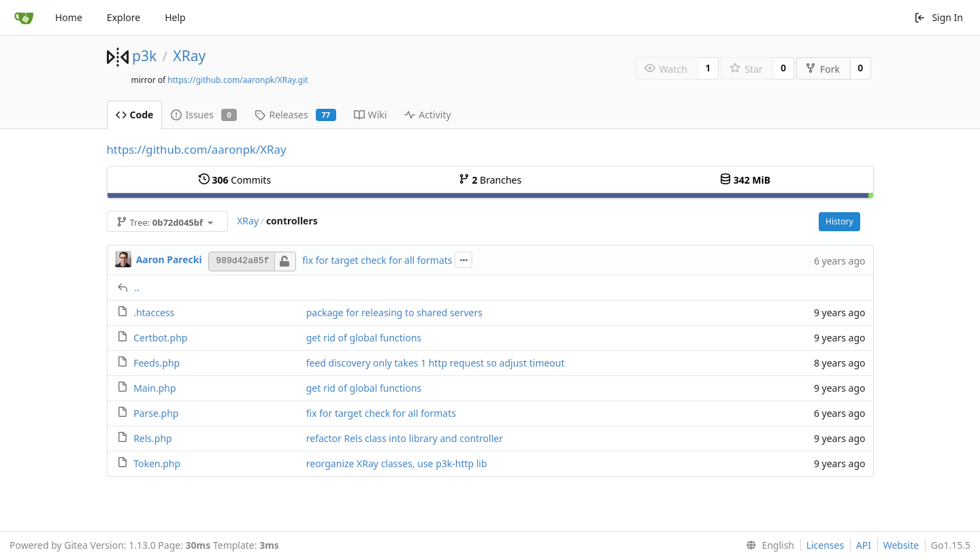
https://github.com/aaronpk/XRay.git (238, 80)
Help (175, 17)
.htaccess (154, 312)
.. (137, 287)
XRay (189, 56)
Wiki (371, 115)
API (864, 545)
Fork (822, 69)
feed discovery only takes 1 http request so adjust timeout (436, 363)
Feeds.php (157, 363)
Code (135, 115)
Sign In (938, 17)
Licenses (826, 545)
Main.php (154, 388)
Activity (427, 115)
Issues (204, 115)
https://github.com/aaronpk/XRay (197, 149)
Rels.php (153, 438)
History (839, 221)
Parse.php (156, 413)
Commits (235, 180)
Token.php (157, 463)
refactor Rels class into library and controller (405, 438)
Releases (295, 115)
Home (69, 17)
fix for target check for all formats (377, 260)
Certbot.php (160, 338)
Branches (490, 180)
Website (901, 545)
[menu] (767, 545)
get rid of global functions (364, 338)
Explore (124, 17)
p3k (144, 56)
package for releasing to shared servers (394, 312)
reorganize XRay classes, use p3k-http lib (397, 463)
